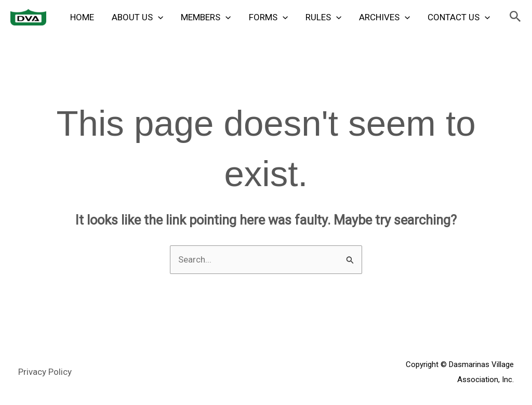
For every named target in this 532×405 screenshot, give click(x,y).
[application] (158, 17)
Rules (323, 17)
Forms (268, 17)
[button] (515, 17)
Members (206, 17)
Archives (384, 17)
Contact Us (459, 17)
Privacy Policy (45, 372)
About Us (137, 17)
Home (82, 17)
